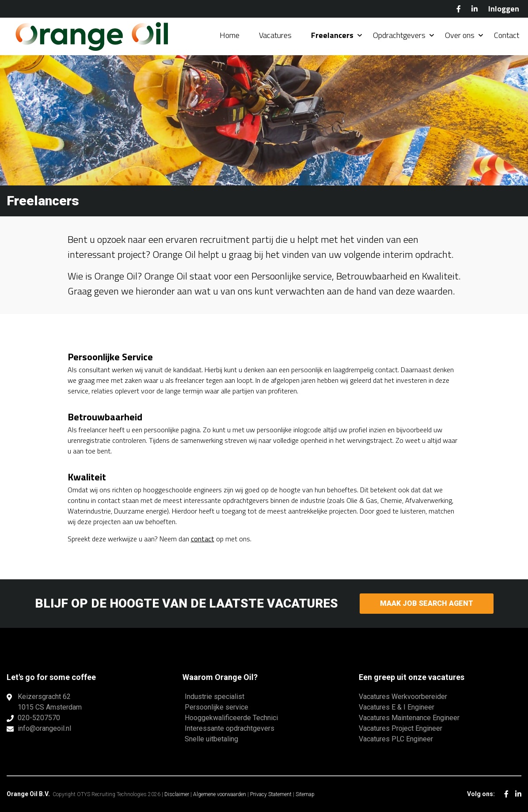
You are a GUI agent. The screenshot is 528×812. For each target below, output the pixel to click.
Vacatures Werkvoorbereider (403, 697)
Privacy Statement (271, 794)
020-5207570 (39, 718)
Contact (507, 35)
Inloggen (504, 9)
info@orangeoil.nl (44, 728)
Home (230, 35)
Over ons (460, 35)
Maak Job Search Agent (427, 603)
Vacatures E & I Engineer (397, 707)
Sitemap (305, 794)
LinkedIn (475, 9)
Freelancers (332, 35)
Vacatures (275, 35)
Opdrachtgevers (399, 35)
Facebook (459, 9)
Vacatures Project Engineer (401, 728)
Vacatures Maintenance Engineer (409, 718)
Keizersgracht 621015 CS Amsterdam (50, 702)
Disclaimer (177, 794)
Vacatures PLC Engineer (396, 739)
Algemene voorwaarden (220, 794)
